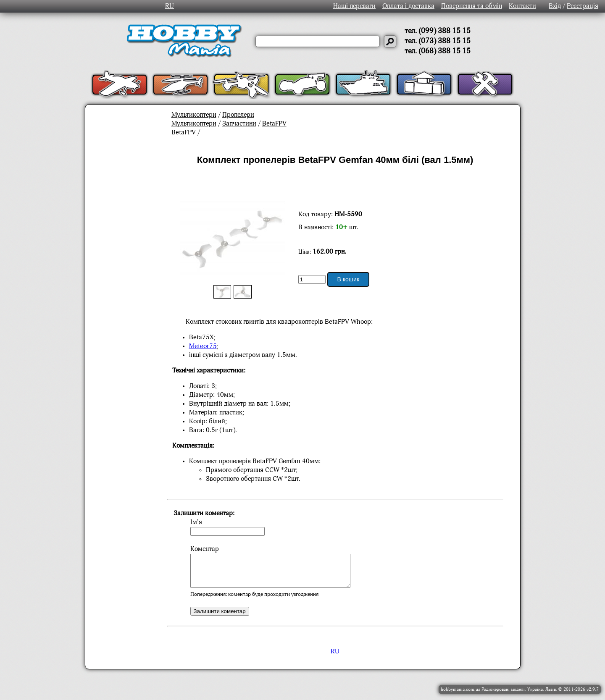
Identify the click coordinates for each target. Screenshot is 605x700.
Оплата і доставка (408, 6)
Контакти (522, 6)
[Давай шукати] (390, 41)
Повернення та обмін (472, 6)
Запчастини (239, 124)
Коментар (205, 549)
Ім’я (196, 522)
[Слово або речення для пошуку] (318, 41)
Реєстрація (583, 6)
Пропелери (238, 115)
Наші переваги (354, 6)
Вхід (555, 6)
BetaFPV (274, 124)
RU (170, 6)
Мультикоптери (194, 115)
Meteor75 (203, 346)
